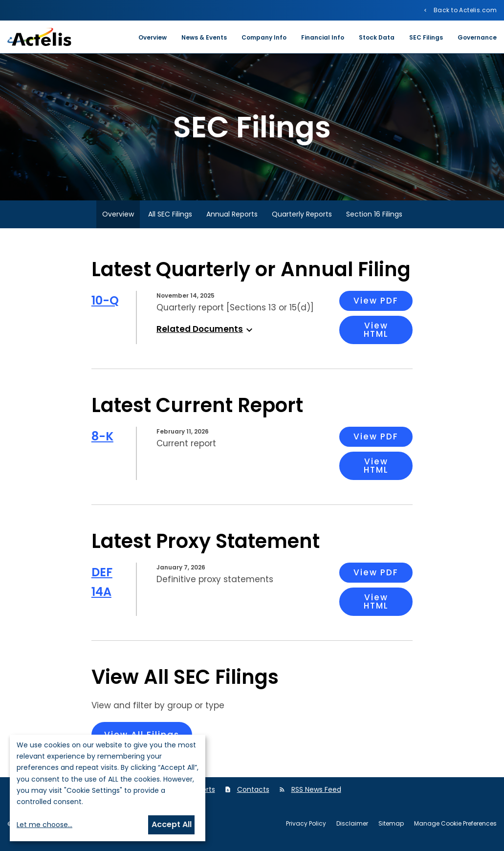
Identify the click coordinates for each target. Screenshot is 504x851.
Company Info (264, 37)
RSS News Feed (316, 789)
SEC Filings (426, 37)
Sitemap (391, 824)
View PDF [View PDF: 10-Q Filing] (376, 301)
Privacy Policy (306, 824)
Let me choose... (44, 825)
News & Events (204, 37)
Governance (477, 37)
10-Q (105, 300)
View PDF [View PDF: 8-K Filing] (376, 436)
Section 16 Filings (374, 214)
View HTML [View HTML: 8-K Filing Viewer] (376, 466)
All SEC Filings (170, 214)
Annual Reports (232, 214)
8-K (102, 436)
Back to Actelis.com (464, 10)
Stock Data (377, 37)
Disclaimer (352, 824)
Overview (153, 37)
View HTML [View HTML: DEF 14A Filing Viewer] (376, 601)
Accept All (172, 824)
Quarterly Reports (302, 214)
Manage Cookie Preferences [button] (455, 824)
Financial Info (323, 37)
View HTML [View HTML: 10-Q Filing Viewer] (376, 330)
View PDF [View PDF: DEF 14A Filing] (376, 572)
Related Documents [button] (206, 329)
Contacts (253, 789)
